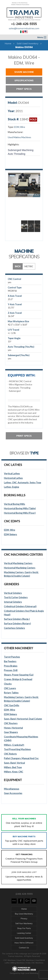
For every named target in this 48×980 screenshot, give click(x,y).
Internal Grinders (13, 602)
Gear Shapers (11, 732)
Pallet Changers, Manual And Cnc (21, 758)
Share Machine (24, 72)
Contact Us (24, 948)
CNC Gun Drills (12, 705)
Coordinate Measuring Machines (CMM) (21, 739)
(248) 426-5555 (24, 894)
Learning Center (24, 933)
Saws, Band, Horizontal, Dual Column (23, 719)
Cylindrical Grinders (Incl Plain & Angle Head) (24, 613)
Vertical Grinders (13, 593)
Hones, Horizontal (13, 728)
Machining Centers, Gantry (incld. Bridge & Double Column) (21, 574)
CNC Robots (10, 754)
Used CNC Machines (26, 960)
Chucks (8, 684)
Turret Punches (12, 657)
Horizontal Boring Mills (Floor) (20, 513)
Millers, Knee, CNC (14, 772)
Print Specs (24, 89)
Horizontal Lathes (13, 478)
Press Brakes (11, 666)
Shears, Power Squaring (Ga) (19, 675)
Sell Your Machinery (24, 923)
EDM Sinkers (10, 534)
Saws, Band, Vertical (14, 763)
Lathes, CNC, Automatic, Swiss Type (23, 483)
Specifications (24, 80)
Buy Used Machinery (24, 914)
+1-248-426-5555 (24, 24)
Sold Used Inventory (28, 43)
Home (8, 43)
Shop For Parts (24, 928)
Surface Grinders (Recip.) (17, 619)
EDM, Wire (19, 127)
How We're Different (24, 943)
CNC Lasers (10, 688)
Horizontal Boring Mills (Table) (20, 508)
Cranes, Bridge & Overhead (18, 679)
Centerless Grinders (14, 628)
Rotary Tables (11, 693)
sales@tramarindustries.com (24, 28)
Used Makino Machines (19, 137)
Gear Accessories (13, 793)
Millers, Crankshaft (14, 745)
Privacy (24, 919)
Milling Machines (18, 963)
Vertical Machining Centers (18, 563)
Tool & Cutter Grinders (16, 597)
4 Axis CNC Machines (35, 963)
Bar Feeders (10, 661)
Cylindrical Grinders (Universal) (20, 606)
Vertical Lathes (12, 474)
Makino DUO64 (24, 47)
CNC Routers (11, 723)
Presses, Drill (11, 670)
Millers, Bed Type (13, 767)
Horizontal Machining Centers (20, 568)
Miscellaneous (12, 789)
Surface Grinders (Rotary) (17, 624)
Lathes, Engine (12, 487)
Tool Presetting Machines (17, 749)
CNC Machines (10, 960)
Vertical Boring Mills (15, 504)
